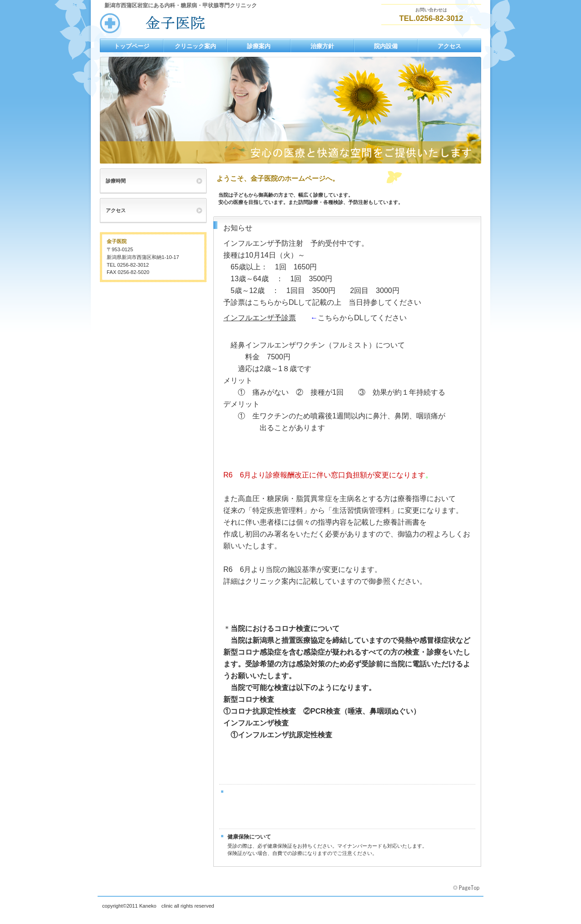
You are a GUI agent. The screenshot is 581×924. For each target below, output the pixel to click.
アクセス (116, 210)
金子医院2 (191, 23)
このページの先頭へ (467, 888)
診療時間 (116, 181)
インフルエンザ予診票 (260, 318)
